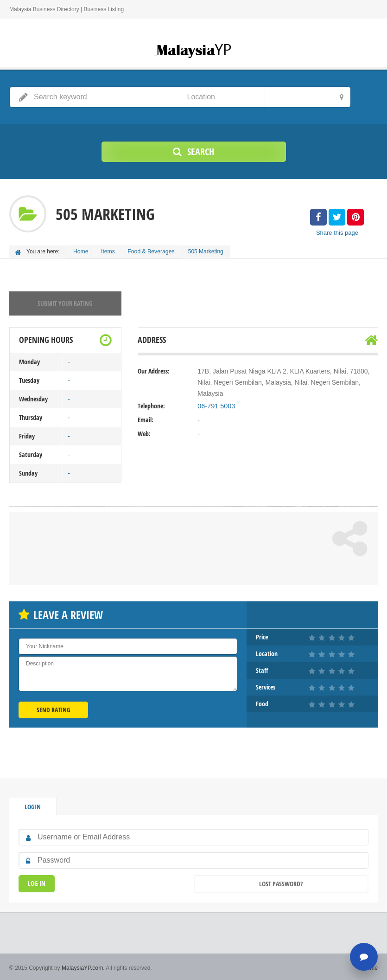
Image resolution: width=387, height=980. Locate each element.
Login (33, 805)
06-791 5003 (216, 405)
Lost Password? (281, 882)
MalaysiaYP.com (82, 966)
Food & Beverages (154, 251)
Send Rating (54, 708)
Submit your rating (65, 302)
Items (110, 251)
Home (82, 251)
